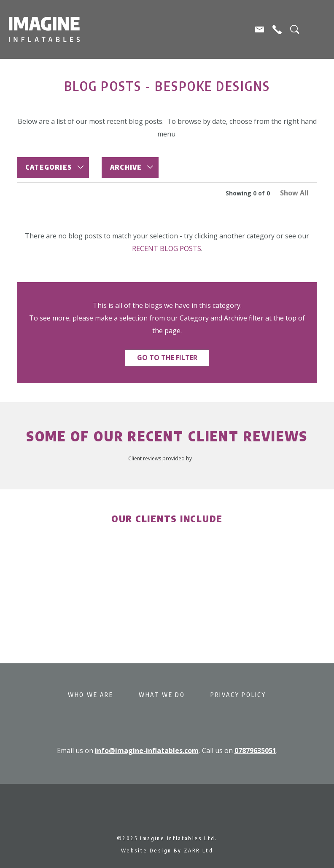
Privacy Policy (238, 695)
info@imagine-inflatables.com (147, 750)
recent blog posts (167, 248)
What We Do (162, 695)
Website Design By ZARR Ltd (167, 851)
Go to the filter (167, 358)
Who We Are (91, 695)
